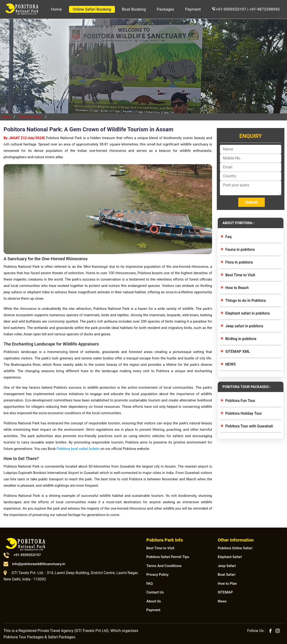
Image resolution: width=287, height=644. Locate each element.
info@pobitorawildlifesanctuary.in (34, 564)
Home (57, 9)
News (222, 601)
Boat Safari (226, 575)
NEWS (230, 364)
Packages (165, 9)
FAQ (150, 584)
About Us (154, 601)
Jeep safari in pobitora (244, 326)
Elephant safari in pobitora (248, 313)
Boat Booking (134, 9)
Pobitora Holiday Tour (244, 413)
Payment (193, 9)
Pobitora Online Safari (235, 548)
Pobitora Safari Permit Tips (168, 557)
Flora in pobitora (239, 262)
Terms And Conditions (164, 566)
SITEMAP (225, 592)
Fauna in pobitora (240, 249)
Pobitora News (30, 117)
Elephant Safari (230, 557)
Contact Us (155, 592)
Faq (228, 237)
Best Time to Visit (240, 275)
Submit (252, 202)
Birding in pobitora (241, 339)
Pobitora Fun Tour (240, 401)
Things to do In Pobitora (246, 301)
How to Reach (237, 288)
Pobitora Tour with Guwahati (249, 426)
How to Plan (227, 584)
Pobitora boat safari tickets (78, 449)
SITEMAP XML (238, 352)
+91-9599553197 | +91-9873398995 (246, 9)
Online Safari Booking (92, 9)
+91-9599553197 (22, 555)
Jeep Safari (227, 566)
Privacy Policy (157, 575)
